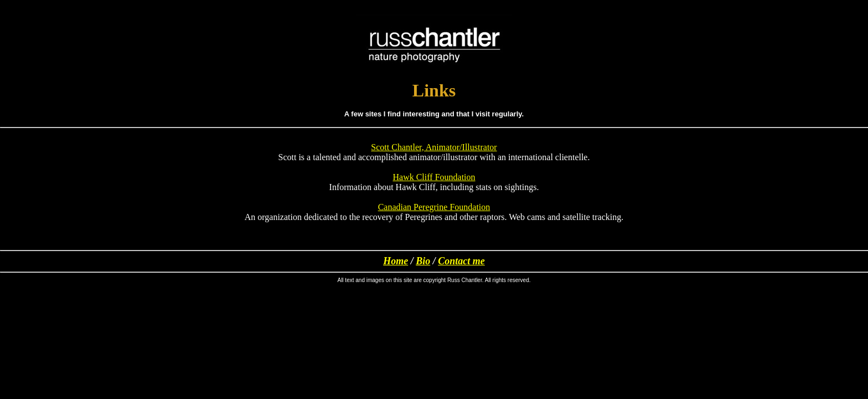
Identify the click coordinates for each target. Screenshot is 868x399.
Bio (423, 261)
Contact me (461, 261)
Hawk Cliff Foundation (434, 177)
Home (396, 261)
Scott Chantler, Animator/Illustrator (434, 147)
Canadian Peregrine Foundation (434, 207)
